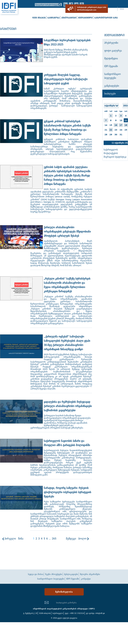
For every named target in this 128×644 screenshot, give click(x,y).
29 (111, 135)
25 (126, 130)
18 (126, 125)
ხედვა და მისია (36, 574)
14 (106, 125)
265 (54, 539)
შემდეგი (71, 539)
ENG (122, 9)
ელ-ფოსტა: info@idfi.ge (95, 613)
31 (121, 135)
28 (106, 135)
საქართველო (58, 613)
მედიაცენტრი (85, 18)
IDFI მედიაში (73, 579)
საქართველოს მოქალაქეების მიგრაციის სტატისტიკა (115, 153)
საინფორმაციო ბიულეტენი (51, 579)
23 (116, 130)
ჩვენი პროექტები (54, 574)
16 (116, 125)
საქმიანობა (53, 18)
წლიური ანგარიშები (90, 574)
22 (111, 130)
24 (121, 130)
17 (121, 125)
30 (116, 135)
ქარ (113, 9)
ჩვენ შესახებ (39, 18)
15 (111, 125)
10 (121, 120)
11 (126, 120)
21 (106, 130)
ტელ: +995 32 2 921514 (74, 613)
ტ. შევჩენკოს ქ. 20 (30, 613)
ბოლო (82, 539)
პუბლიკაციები (69, 18)
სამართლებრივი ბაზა (106, 18)
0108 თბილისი (45, 613)
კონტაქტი (86, 579)
